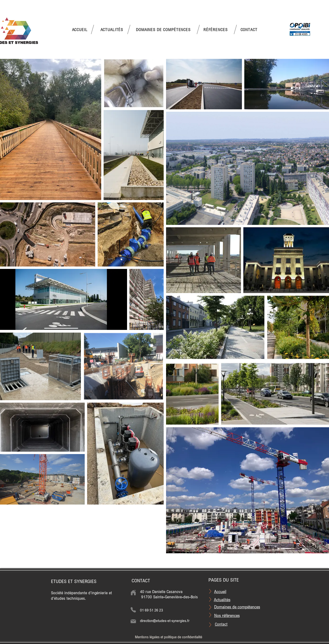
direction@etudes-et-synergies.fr (165, 621)
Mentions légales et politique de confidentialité (169, 637)
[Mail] (133, 621)
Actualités (222, 600)
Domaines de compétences (237, 607)
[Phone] (133, 610)
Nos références (227, 615)
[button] (163, 29)
